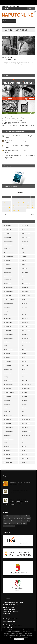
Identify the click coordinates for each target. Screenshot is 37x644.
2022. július (7, 400)
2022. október (8, 389)
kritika (29, 518)
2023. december (8, 334)
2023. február (8, 373)
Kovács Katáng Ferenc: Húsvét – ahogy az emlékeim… (20, 141)
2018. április (24, 357)
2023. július (7, 354)
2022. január (7, 423)
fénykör (9, 518)
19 (33, 205)
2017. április (24, 404)
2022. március (8, 416)
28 (9, 210)
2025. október (8, 249)
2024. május (7, 315)
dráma (27, 516)
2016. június (24, 443)
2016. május (24, 447)
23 (19, 208)
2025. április (7, 272)
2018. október (25, 334)
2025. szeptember (9, 253)
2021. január (24, 229)
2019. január (24, 323)
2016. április (24, 451)
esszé (5, 518)
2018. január (24, 369)
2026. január (7, 237)
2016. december (25, 420)
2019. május (24, 307)
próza (28, 521)
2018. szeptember (26, 338)
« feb (5, 214)
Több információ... (24, 637)
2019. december (25, 280)
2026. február (8, 233)
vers (21, 523)
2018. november (25, 330)
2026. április (7, 226)
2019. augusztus (25, 295)
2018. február (24, 365)
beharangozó (12, 516)
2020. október (25, 241)
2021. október (8, 435)
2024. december (8, 288)
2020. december (25, 233)
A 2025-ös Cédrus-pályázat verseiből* (15, 151)
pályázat (5, 523)
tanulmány (11, 523)
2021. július (7, 447)
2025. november (8, 245)
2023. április (7, 365)
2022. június (7, 404)
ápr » (33, 214)
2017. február (24, 412)
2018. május (24, 354)
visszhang (6, 526)
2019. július (24, 299)
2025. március (8, 276)
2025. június (7, 264)
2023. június (7, 357)
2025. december (8, 241)
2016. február (24, 458)
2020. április (24, 264)
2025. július (7, 260)
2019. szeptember (26, 292)
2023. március (8, 369)
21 (9, 208)
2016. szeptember (26, 431)
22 (14, 208)
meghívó (16, 521)
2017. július (24, 392)
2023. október (8, 342)
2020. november (25, 237)
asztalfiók (6, 516)
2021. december (8, 427)
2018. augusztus (25, 342)
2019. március (25, 315)
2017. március (25, 408)
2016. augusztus (25, 435)
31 (23, 210)
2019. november (25, 284)
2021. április (7, 458)
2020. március (25, 268)
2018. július (24, 346)
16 (19, 205)
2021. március (8, 462)
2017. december (25, 373)
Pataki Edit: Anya (8, 57)
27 (4, 210)
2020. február (24, 272)
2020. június (24, 257)
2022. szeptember (9, 392)
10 (23, 202)
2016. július (24, 439)
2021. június (7, 451)
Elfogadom (19, 639)
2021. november (8, 431)
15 (14, 205)
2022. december (8, 381)
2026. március (8, 229)
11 (28, 202)
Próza (6, 37)
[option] (19, 179)
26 (33, 208)
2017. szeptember (26, 385)
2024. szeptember (9, 299)
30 (19, 210)
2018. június (24, 350)
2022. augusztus (8, 396)
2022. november (8, 385)
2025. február (8, 280)
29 (14, 210)
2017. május (24, 400)
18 (28, 205)
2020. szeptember (26, 245)
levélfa (11, 521)
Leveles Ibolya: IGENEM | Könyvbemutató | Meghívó (19, 136)
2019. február (24, 319)
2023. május (7, 361)
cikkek (18, 516)
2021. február (24, 226)
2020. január (24, 276)
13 (4, 205)
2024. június (7, 311)
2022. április (7, 412)
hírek (24, 518)
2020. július (24, 253)
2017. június (24, 396)
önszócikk (12, 526)
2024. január (7, 330)
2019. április (24, 311)
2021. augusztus (8, 443)
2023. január (7, 377)
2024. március (8, 323)
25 (28, 208)
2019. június (24, 303)
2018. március (25, 361)
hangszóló (19, 518)
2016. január (24, 462)
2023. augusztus (8, 350)
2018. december (25, 326)
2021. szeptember (9, 439)
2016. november (25, 423)
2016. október (25, 427)
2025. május (7, 268)
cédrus (23, 516)
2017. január (24, 416)
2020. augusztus (25, 249)
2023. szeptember (9, 346)
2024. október (8, 295)
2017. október (24, 381)
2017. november (25, 377)
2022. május (7, 408)
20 (4, 208)
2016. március (25, 454)
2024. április (7, 319)
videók (25, 523)
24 (23, 208)
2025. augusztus (8, 257)
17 (23, 205)
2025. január (7, 284)
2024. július (7, 307)
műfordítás (22, 521)
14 (9, 205)
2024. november (8, 292)
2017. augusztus (25, 389)
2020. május (24, 260)
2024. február (8, 326)
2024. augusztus (8, 303)
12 (33, 202)
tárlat (17, 523)
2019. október (25, 288)
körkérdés (6, 521)
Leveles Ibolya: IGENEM (10, 186)
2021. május (7, 454)
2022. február (8, 420)
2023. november (8, 338)
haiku (14, 518)
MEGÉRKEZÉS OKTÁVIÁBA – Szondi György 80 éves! (19, 146)
